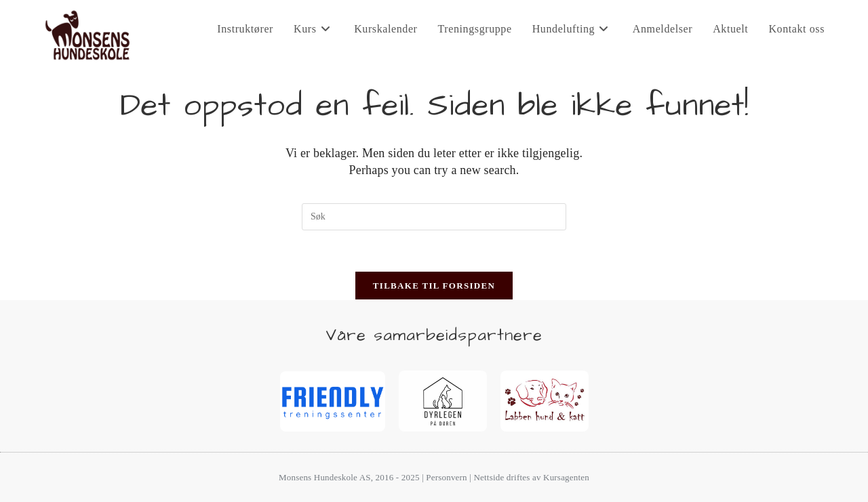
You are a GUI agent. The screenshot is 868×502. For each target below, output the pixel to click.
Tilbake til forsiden (434, 286)
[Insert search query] (434, 217)
